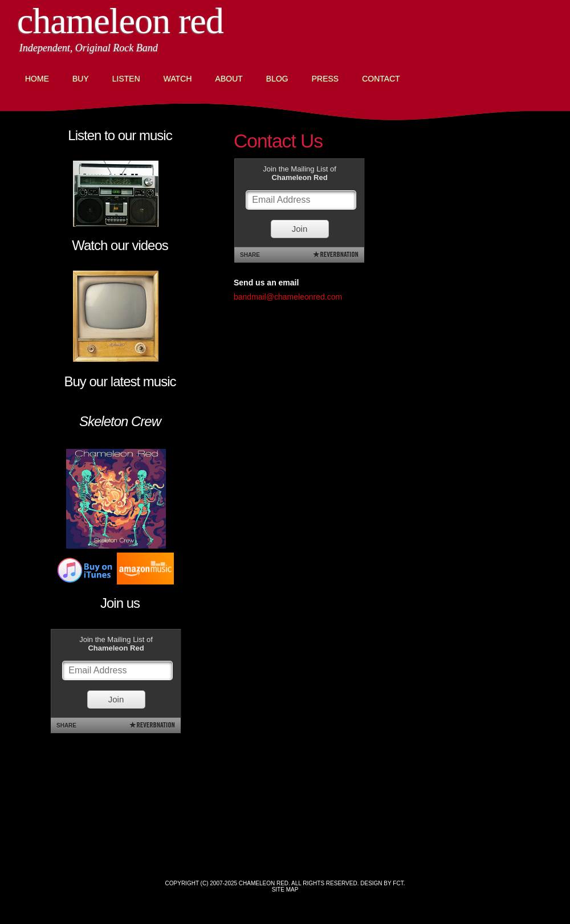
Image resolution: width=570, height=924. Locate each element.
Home (37, 79)
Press (325, 79)
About (229, 79)
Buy (81, 79)
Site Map (285, 890)
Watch (178, 79)
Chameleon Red (120, 21)
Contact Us (278, 141)
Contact (381, 79)
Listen (126, 79)
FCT (398, 883)
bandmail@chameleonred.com (288, 297)
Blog (277, 79)
